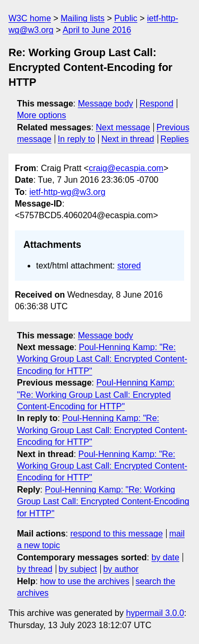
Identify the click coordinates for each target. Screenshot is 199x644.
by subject (78, 569)
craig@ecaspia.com (126, 168)
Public (126, 18)
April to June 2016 (97, 30)
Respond (157, 104)
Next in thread (128, 139)
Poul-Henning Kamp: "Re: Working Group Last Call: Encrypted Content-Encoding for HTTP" (102, 359)
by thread (35, 569)
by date (165, 557)
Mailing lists (83, 18)
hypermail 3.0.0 (155, 613)
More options (42, 115)
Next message (123, 127)
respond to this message (116, 534)
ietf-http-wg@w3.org (67, 192)
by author (121, 569)
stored (129, 266)
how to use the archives (85, 581)
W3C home (30, 18)
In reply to (76, 139)
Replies (174, 139)
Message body (106, 104)
